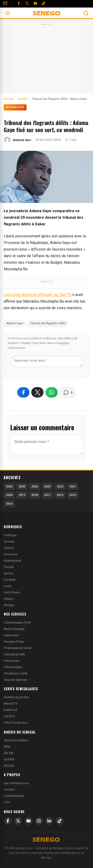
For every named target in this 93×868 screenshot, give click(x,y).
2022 (60, 486)
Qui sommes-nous (16, 783)
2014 (9, 504)
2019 (22, 495)
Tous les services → (17, 680)
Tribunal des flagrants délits (48, 323)
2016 (60, 495)
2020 (9, 495)
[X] (18, 821)
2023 (47, 486)
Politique (10, 535)
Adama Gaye (15, 323)
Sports (8, 573)
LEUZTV (9, 716)
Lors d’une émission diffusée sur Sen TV (37, 295)
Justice (9, 548)
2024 (35, 486)
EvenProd (10, 710)
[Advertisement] (47, 57)
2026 (9, 486)
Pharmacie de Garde (18, 648)
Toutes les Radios (16, 740)
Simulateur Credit (16, 673)
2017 (47, 495)
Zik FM (8, 753)
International (12, 561)
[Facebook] (19, 3)
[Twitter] (27, 3)
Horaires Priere (14, 642)
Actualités (15, 107)
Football (10, 580)
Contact (9, 789)
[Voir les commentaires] (68, 393)
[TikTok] (60, 821)
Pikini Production (16, 723)
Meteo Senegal (14, 629)
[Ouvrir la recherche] (86, 13)
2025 (22, 486)
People (9, 567)
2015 (73, 495)
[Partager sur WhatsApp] (52, 392)
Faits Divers (12, 592)
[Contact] (5, 3)
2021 (73, 486)
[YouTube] (35, 3)
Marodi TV (11, 704)
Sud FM (9, 759)
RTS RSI (9, 766)
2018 (35, 495)
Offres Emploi (13, 667)
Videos (9, 599)
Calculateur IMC (15, 654)
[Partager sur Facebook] (23, 392)
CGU (7, 802)
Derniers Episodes (16, 697)
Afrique (9, 605)
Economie (11, 554)
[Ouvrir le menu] (8, 13)
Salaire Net (11, 635)
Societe (9, 541)
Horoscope (12, 661)
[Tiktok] (44, 3)
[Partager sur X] (37, 392)
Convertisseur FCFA (17, 623)
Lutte (7, 586)
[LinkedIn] (49, 821)
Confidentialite (14, 796)
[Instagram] (39, 821)
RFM (7, 747)
